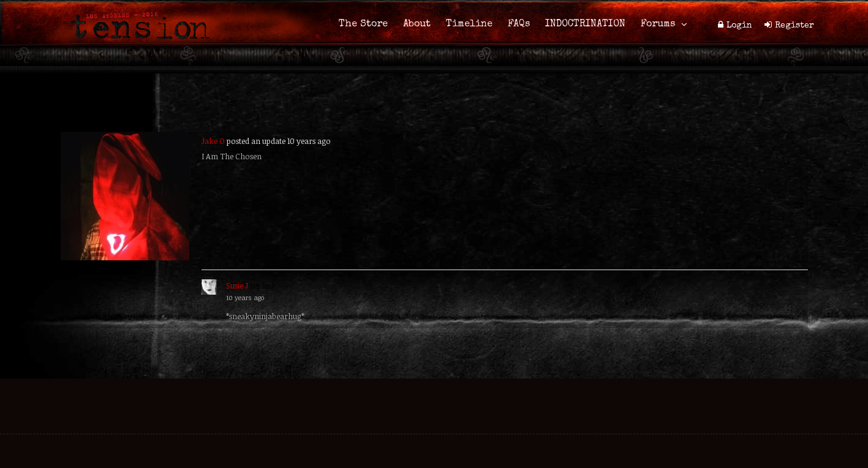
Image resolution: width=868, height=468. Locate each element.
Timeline (469, 25)
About (417, 25)
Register (794, 26)
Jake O (213, 141)
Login (739, 26)
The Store (363, 25)
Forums (658, 25)
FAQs (519, 25)
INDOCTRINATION (585, 25)
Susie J (237, 285)
